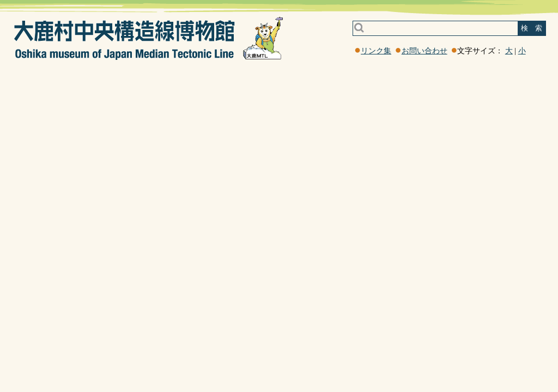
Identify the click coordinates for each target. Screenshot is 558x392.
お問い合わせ (424, 51)
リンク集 (376, 51)
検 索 (532, 28)
